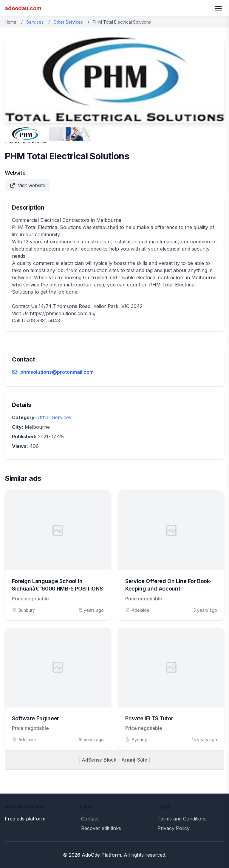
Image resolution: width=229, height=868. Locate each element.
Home (11, 22)
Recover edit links (101, 828)
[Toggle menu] (218, 8)
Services (35, 22)
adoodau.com (23, 8)
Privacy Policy (174, 828)
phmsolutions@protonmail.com (57, 372)
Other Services (68, 22)
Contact (90, 819)
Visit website (27, 185)
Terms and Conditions (182, 819)
